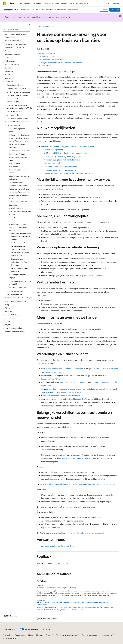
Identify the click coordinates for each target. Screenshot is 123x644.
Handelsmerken (107, 635)
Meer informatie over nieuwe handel (52, 59)
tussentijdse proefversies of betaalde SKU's (69, 399)
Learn (39, 26)
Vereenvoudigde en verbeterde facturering (64, 160)
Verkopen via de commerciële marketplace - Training (56, 588)
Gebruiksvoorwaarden (90, 635)
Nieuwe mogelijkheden (47, 53)
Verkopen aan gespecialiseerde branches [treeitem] (20, 213)
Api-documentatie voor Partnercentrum (58, 546)
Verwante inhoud (45, 66)
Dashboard (115, 10)
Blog (30, 635)
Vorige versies (20, 635)
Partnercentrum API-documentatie (73, 458)
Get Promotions (103, 382)
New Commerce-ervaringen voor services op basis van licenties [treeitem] (21, 236)
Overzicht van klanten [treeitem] (15, 85)
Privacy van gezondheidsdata (67, 635)
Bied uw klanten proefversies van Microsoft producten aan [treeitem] (19, 190)
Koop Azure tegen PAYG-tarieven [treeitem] (18, 130)
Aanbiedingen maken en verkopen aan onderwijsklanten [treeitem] (20, 219)
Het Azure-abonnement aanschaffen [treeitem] (17, 146)
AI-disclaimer (8, 635)
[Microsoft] (4, 3)
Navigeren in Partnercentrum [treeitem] (15, 44)
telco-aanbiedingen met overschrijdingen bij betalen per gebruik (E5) (80, 389)
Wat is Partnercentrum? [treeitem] (13, 40)
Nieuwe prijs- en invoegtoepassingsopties (63, 156)
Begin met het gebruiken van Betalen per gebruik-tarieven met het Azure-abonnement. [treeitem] (19, 138)
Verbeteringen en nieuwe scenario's (61, 170)
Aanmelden (116, 3)
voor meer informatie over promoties (80, 507)
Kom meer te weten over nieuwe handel (60, 166)
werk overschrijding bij (73, 392)
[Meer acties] (117, 27)
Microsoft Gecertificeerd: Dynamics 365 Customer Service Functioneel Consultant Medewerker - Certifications (73, 603)
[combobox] (16, 30)
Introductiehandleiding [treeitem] (13, 54)
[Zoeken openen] (108, 3)
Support (104, 10)
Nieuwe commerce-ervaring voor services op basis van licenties (68, 146)
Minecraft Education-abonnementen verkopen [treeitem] (18, 184)
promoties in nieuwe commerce (73, 382)
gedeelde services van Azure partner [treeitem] (19, 197)
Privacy (49, 635)
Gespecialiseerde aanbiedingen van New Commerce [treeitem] (19, 262)
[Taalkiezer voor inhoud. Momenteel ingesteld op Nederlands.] (10, 629)
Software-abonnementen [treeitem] (18, 202)
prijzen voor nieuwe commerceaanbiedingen (64, 369)
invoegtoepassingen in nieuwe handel (64, 396)
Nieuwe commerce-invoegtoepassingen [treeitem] (18, 248)
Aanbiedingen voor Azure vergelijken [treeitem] (18, 276)
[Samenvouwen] (29, 25)
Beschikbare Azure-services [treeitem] (19, 287)
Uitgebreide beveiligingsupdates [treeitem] (16, 207)
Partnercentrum (49, 26)
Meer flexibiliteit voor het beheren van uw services (67, 153)
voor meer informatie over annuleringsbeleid (85, 533)
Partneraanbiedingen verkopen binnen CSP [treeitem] (20, 283)
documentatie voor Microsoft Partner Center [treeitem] (16, 36)
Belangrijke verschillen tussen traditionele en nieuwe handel (60, 63)
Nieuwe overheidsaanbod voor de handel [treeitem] (20, 254)
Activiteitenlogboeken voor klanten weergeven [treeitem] (17, 100)
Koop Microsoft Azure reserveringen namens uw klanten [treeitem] (18, 157)
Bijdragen (40, 635)
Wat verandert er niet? (47, 56)
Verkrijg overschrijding (51, 392)
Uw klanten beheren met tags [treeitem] (18, 95)
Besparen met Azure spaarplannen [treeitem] (16, 165)
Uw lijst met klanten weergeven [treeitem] (18, 92)
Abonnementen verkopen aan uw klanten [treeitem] (20, 178)
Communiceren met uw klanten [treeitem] (18, 88)
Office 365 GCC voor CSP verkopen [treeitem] (18, 171)
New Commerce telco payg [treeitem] (21, 243)
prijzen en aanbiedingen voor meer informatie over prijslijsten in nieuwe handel (81, 484)
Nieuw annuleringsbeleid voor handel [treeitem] (20, 270)
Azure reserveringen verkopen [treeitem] (20, 151)
